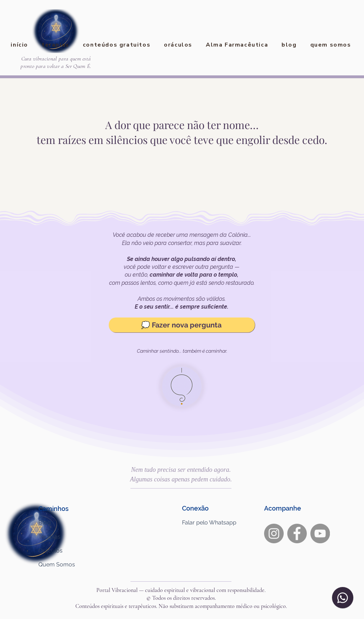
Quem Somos (57, 564)
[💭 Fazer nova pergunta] (182, 325)
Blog (45, 522)
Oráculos (50, 551)
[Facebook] (297, 533)
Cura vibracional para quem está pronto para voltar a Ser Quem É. (56, 62)
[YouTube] (320, 533)
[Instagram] (274, 533)
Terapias (49, 537)
